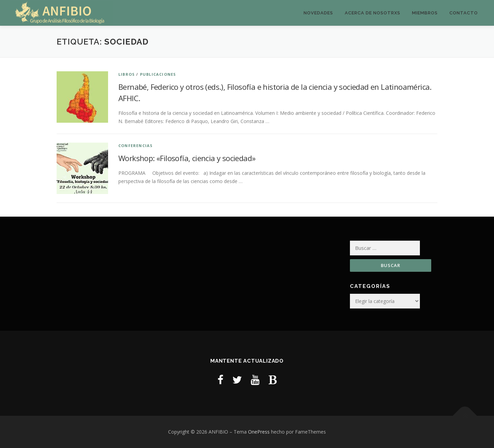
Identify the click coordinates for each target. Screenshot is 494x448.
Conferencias (136, 146)
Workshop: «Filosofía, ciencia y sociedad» (187, 158)
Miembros (425, 13)
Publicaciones (158, 74)
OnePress (259, 432)
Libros (127, 74)
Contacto (464, 13)
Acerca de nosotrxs (373, 13)
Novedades (318, 13)
